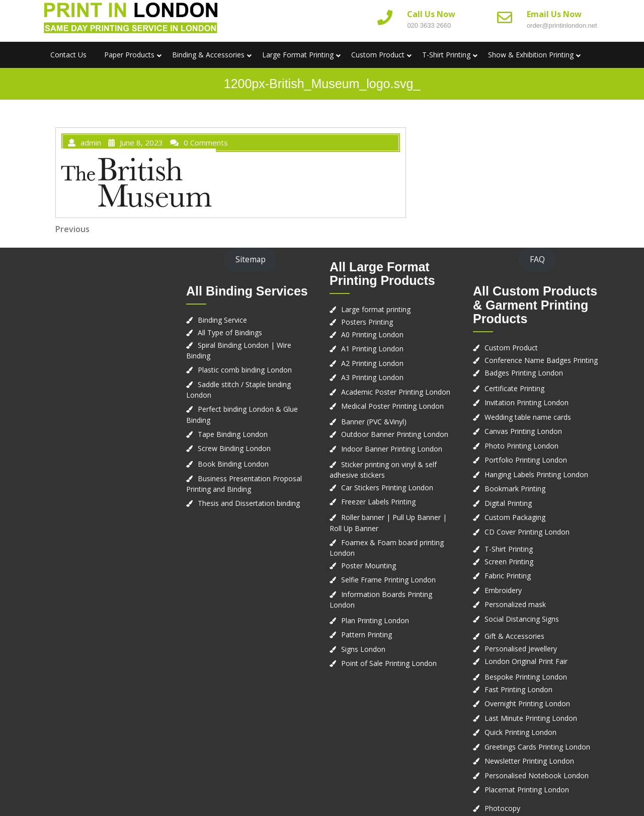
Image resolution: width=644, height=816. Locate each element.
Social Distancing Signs (522, 619)
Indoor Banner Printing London (392, 449)
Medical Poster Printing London (392, 406)
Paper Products (129, 55)
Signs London (363, 649)
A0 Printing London (372, 335)
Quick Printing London (520, 732)
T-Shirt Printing (446, 55)
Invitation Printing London (527, 402)
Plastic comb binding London (245, 370)
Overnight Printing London (527, 703)
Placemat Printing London (527, 790)
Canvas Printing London (523, 431)
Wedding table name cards (528, 417)
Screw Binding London (234, 448)
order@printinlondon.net (562, 25)
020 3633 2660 (429, 25)
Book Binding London (233, 464)
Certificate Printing (514, 388)
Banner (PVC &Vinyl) (374, 422)
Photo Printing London (521, 446)
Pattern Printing (367, 635)
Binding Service (222, 320)
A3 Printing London (372, 377)
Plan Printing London (375, 620)
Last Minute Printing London (531, 718)
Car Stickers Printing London (387, 488)
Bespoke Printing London (526, 677)
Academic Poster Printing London (396, 392)
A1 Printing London (372, 349)
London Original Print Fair (526, 661)
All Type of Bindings (230, 332)
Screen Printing (509, 562)
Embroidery (503, 590)
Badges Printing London (524, 373)
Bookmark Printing (515, 489)
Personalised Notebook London (537, 775)
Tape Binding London (233, 434)
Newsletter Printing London (529, 761)
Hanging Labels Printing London (536, 474)
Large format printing (376, 309)
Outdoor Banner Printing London (395, 434)
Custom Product (378, 55)
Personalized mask (515, 604)
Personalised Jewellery (521, 649)
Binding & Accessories (208, 55)
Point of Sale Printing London (389, 663)
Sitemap (251, 259)
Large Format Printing (298, 55)
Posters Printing (367, 322)
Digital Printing (508, 503)
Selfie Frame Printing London (388, 580)
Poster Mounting (369, 566)
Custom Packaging (515, 517)
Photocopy (502, 808)
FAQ (537, 259)
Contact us (68, 55)
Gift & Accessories (514, 636)
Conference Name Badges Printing (541, 360)
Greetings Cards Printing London (537, 747)
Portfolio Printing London (526, 460)
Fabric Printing (508, 576)
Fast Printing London (518, 689)
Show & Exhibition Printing (531, 55)
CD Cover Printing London (527, 532)
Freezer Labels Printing (378, 502)
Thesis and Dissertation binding (249, 503)
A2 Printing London (372, 363)
